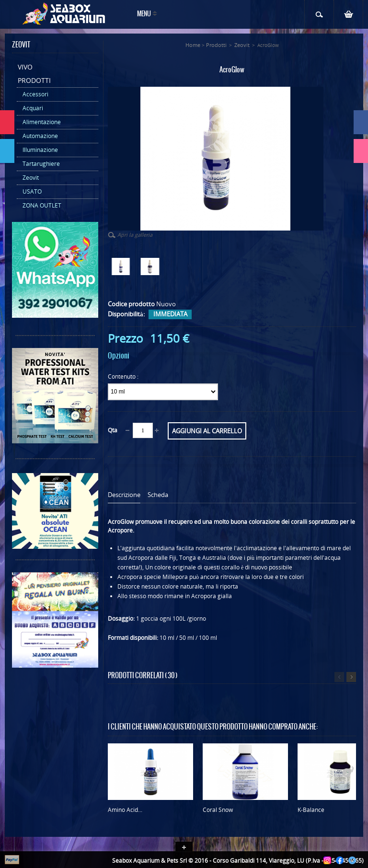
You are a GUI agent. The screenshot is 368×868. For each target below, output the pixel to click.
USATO (32, 191)
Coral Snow (218, 810)
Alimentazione (42, 122)
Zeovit (31, 178)
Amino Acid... (125, 810)
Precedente (339, 677)
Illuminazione (40, 150)
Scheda (158, 495)
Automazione (40, 136)
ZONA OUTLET (42, 205)
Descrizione (124, 495)
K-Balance (311, 810)
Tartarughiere (41, 164)
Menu (144, 14)
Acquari (33, 108)
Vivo (25, 67)
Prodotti (34, 80)
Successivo (351, 677)
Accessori (35, 94)
